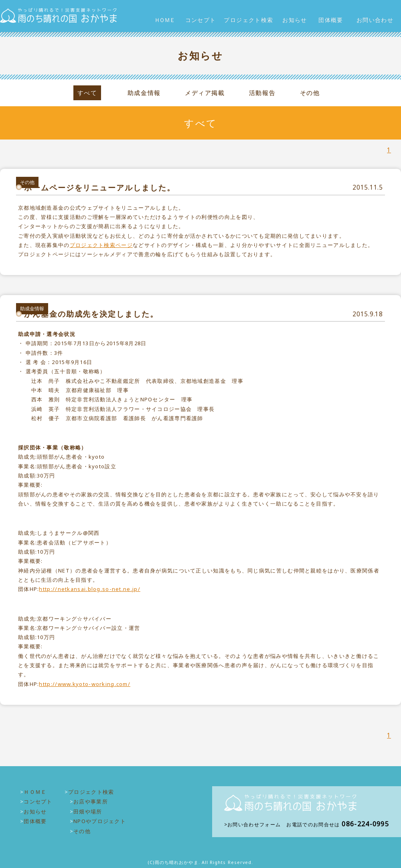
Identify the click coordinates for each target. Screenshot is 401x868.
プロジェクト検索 (248, 20)
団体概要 (331, 20)
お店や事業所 (91, 801)
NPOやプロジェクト (100, 821)
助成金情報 (144, 93)
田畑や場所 (88, 811)
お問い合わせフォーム (254, 824)
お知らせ (295, 20)
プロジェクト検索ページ (101, 245)
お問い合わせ (375, 20)
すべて (87, 93)
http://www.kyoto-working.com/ (85, 684)
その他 (310, 93)
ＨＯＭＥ (164, 20)
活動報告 (262, 93)
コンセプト (201, 20)
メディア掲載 (205, 93)
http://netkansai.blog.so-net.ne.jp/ (89, 589)
